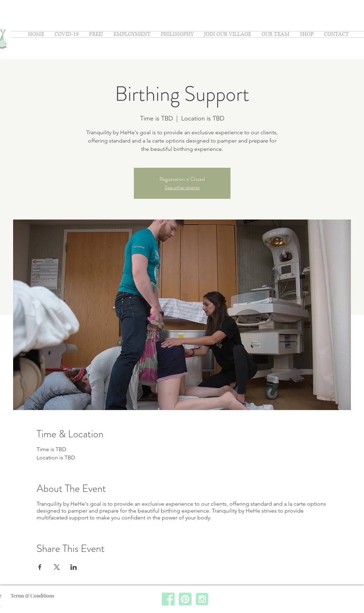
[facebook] (168, 599)
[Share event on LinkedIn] (74, 567)
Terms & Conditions (33, 596)
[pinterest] (185, 599)
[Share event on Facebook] (40, 567)
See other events (182, 187)
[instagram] (202, 599)
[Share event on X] (57, 567)
